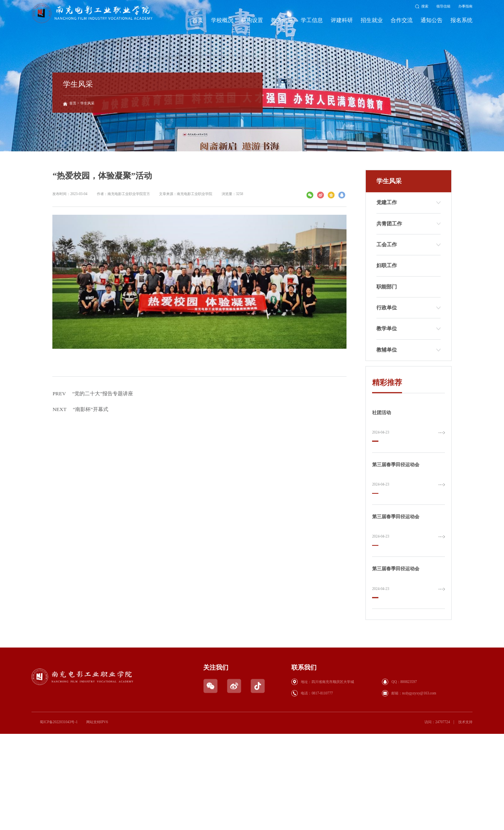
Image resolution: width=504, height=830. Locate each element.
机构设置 (252, 20)
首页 (198, 20)
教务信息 (282, 20)
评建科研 (342, 20)
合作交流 (402, 20)
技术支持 (465, 722)
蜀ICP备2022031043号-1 (59, 722)
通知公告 (432, 20)
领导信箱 (443, 6)
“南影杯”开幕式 (80, 432)
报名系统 (461, 20)
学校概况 (222, 20)
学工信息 (312, 20)
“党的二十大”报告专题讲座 (93, 416)
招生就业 (372, 20)
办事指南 (465, 6)
